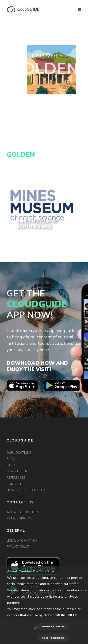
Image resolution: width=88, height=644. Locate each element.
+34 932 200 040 (19, 518)
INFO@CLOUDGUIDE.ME (24, 512)
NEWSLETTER (17, 471)
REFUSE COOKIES (53, 627)
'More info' (66, 615)
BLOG (11, 459)
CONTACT (14, 484)
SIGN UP (12, 465)
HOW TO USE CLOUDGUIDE (27, 490)
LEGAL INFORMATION (22, 541)
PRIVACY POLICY (18, 547)
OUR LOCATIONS (19, 453)
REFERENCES (16, 478)
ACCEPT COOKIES (53, 638)
